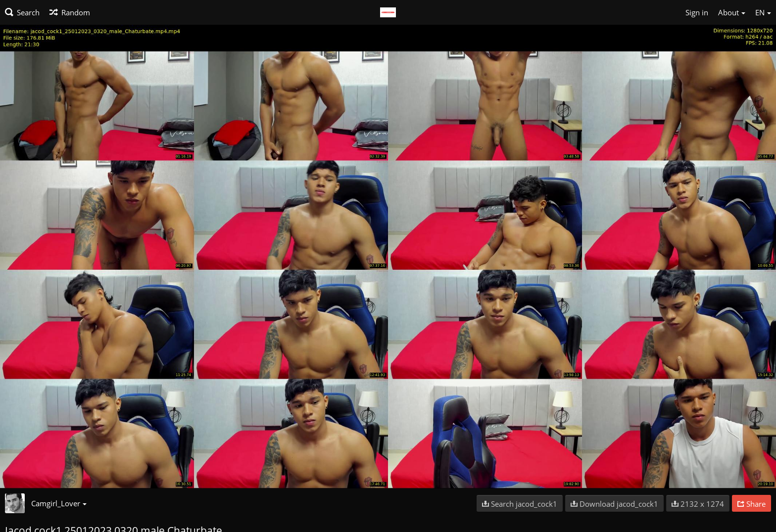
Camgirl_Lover (59, 503)
